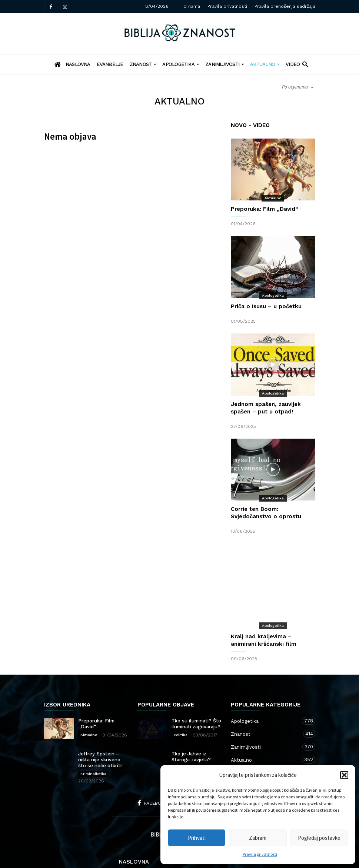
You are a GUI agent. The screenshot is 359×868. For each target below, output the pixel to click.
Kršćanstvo (266, 750)
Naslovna (134, 839)
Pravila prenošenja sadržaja (285, 6)
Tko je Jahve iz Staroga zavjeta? (191, 734)
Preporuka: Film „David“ (265, 209)
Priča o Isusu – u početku (266, 306)
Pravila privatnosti (260, 854)
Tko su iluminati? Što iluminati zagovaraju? (196, 701)
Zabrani (258, 838)
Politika (181, 712)
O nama (192, 6)
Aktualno (265, 64)
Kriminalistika (93, 751)
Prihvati (197, 838)
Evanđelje (110, 64)
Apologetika (181, 64)
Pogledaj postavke (319, 838)
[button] (344, 775)
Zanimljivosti (225, 64)
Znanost (143, 64)
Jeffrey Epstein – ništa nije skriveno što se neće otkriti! (100, 737)
